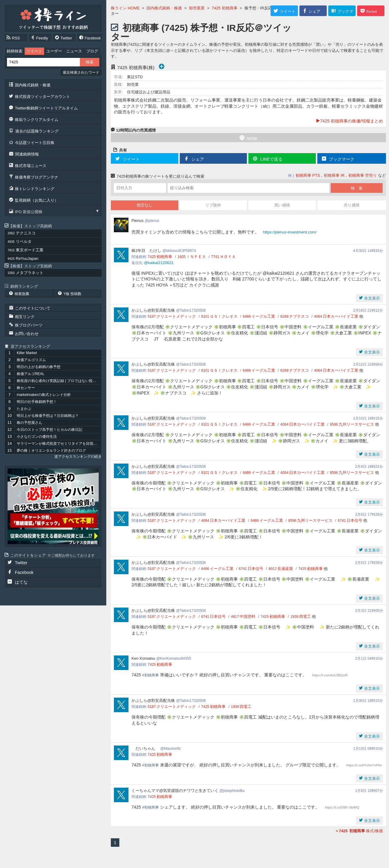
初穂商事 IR (334, 175)
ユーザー (54, 51)
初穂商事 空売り (363, 175)
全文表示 (371, 298)
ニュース (74, 51)
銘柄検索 (15, 51)
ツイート (34, 51)
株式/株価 (359, 831)
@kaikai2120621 (159, 263)
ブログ (92, 51)
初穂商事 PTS (308, 175)
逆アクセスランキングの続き (78, 457)
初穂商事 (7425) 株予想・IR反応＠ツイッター (201, 32)
